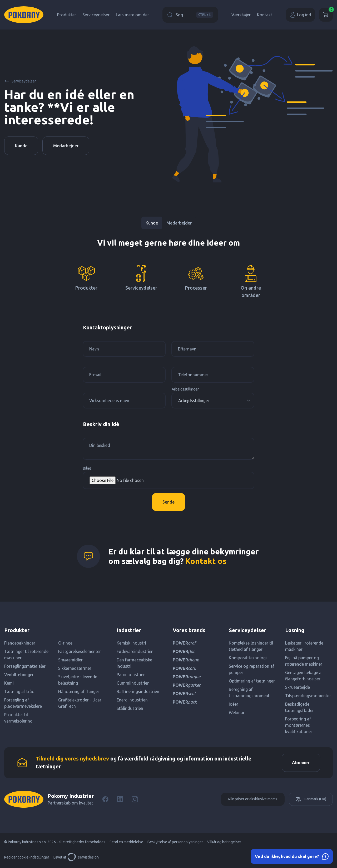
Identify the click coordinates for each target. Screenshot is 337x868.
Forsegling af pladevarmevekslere (23, 703)
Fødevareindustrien (135, 651)
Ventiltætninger (19, 675)
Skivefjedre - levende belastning (78, 680)
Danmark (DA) (311, 799)
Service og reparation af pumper (252, 669)
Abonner (301, 763)
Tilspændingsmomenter (308, 696)
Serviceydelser (96, 15)
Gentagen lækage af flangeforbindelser (304, 676)
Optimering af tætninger (252, 681)
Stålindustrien (130, 708)
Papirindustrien (131, 675)
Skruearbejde (298, 687)
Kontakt (265, 15)
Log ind (300, 15)
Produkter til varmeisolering (18, 718)
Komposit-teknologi (248, 658)
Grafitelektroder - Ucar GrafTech (80, 703)
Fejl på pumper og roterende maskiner (304, 661)
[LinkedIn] (120, 799)
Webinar (237, 713)
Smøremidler (70, 660)
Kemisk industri (131, 643)
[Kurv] (326, 15)
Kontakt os (206, 561)
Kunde (21, 146)
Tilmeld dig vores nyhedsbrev (72, 759)
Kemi (9, 683)
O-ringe (65, 643)
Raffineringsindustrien (138, 691)
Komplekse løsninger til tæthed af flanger (251, 646)
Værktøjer (241, 15)
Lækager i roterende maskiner (304, 646)
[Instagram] (135, 799)
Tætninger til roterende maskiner (26, 655)
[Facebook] (105, 799)
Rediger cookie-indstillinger (27, 857)
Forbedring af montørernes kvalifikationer (299, 725)
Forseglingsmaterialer (25, 666)
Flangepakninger (20, 643)
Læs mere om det (132, 15)
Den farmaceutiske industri (134, 663)
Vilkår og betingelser (224, 842)
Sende (168, 502)
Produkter (67, 15)
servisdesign (83, 857)
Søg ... (190, 15)
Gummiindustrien (133, 683)
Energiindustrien (132, 700)
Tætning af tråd (19, 691)
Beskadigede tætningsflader (299, 707)
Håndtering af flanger (79, 691)
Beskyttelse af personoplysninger (175, 842)
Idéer (234, 704)
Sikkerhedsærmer (75, 668)
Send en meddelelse (126, 842)
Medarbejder (66, 146)
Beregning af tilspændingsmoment (249, 693)
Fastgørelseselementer (80, 651)
